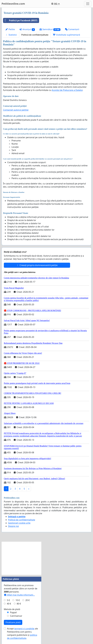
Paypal (13, 612)
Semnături (50, 29)
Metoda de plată (12, 609)
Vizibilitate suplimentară (66, 35)
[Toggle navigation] (88, 4)
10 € (18, 600)
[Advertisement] (21, 558)
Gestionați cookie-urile (19, 523)
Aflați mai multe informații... (19, 595)
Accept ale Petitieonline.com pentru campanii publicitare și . (22, 633)
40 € (9, 604)
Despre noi (13, 526)
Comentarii (72, 29)
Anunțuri (27, 29)
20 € (28, 600)
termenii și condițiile (24, 629)
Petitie (10, 29)
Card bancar (16, 616)
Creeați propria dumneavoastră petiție (37, 265)
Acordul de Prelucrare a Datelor (67, 90)
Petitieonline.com (13, 4)
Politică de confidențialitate (35, 35)
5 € (8, 600)
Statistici (11, 35)
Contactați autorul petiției (16, 110)
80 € (19, 604)
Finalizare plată (13, 622)
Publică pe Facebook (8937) (20, 20)
